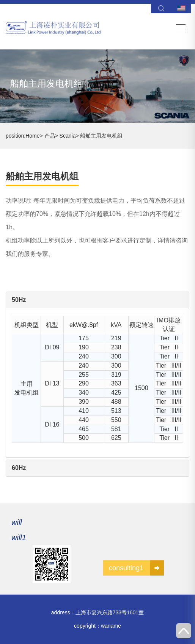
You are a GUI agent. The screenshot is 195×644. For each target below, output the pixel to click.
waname (111, 626)
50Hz (19, 300)
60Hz (19, 468)
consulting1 (136, 568)
